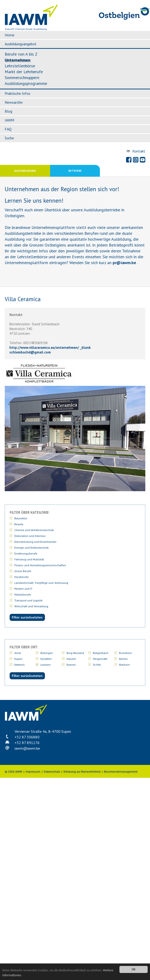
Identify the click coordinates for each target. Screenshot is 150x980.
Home (10, 35)
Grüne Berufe (23, 571)
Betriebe (75, 171)
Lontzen (45, 665)
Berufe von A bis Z (21, 54)
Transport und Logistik (28, 600)
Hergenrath (100, 659)
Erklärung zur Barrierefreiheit (82, 771)
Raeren (71, 665)
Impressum (33, 771)
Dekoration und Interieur (30, 536)
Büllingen (47, 653)
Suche (9, 138)
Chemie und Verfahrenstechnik (34, 530)
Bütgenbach (101, 653)
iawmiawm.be (27, 748)
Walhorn (124, 665)
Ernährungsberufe (26, 553)
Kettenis (20, 665)
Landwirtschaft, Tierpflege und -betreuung (41, 583)
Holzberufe (22, 577)
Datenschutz (52, 771)
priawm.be (124, 263)
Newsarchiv (14, 102)
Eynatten (46, 659)
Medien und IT (23, 589)
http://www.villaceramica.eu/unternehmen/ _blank (50, 348)
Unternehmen (18, 60)
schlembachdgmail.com (30, 352)
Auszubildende (25, 171)
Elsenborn (125, 653)
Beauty (19, 524)
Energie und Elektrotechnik (32, 548)
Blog (8, 111)
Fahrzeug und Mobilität (29, 559)
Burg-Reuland (75, 653)
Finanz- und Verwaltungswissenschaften (40, 565)
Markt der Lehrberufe (24, 72)
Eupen (18, 659)
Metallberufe (23, 594)
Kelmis (123, 659)
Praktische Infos (18, 93)
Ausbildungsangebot (21, 44)
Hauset (71, 659)
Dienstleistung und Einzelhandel (35, 542)
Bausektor (21, 518)
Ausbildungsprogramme (26, 83)
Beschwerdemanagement (121, 771)
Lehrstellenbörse (20, 66)
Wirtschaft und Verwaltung (31, 606)
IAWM (9, 120)
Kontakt (139, 151)
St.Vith (97, 665)
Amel (18, 653)
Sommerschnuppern (22, 78)
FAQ (8, 129)
